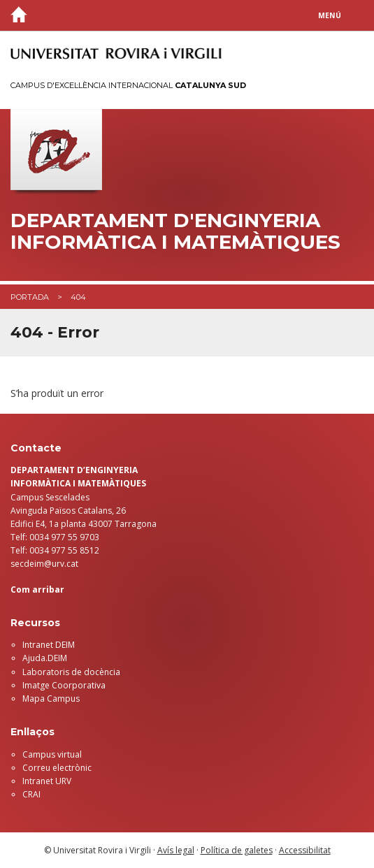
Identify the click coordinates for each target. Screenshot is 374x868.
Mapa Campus (51, 699)
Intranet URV (47, 781)
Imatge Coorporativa (64, 685)
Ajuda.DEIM (45, 658)
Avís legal (176, 850)
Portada (30, 297)
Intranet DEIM (49, 645)
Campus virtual (52, 754)
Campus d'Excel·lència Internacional (128, 85)
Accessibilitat (305, 850)
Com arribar (37, 589)
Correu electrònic (57, 768)
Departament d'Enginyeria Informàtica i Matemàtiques (175, 231)
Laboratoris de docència (71, 672)
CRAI (31, 794)
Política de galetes (237, 850)
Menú (330, 15)
